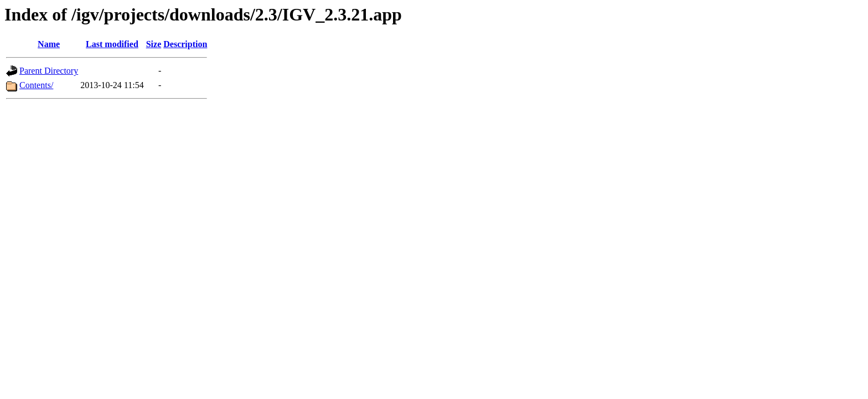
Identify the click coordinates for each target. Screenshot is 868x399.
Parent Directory (49, 71)
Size (154, 44)
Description (185, 44)
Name (49, 44)
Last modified (112, 44)
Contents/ (36, 85)
